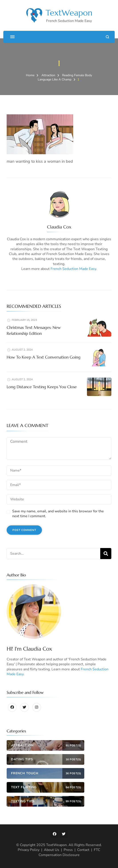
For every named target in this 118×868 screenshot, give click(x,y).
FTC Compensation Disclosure (70, 852)
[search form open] (107, 37)
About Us (52, 850)
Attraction (48, 75)
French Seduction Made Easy (73, 269)
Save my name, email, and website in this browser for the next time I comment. (58, 514)
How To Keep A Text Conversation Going (44, 357)
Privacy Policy (29, 850)
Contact (83, 850)
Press (68, 850)
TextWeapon (69, 13)
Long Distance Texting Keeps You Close (42, 387)
